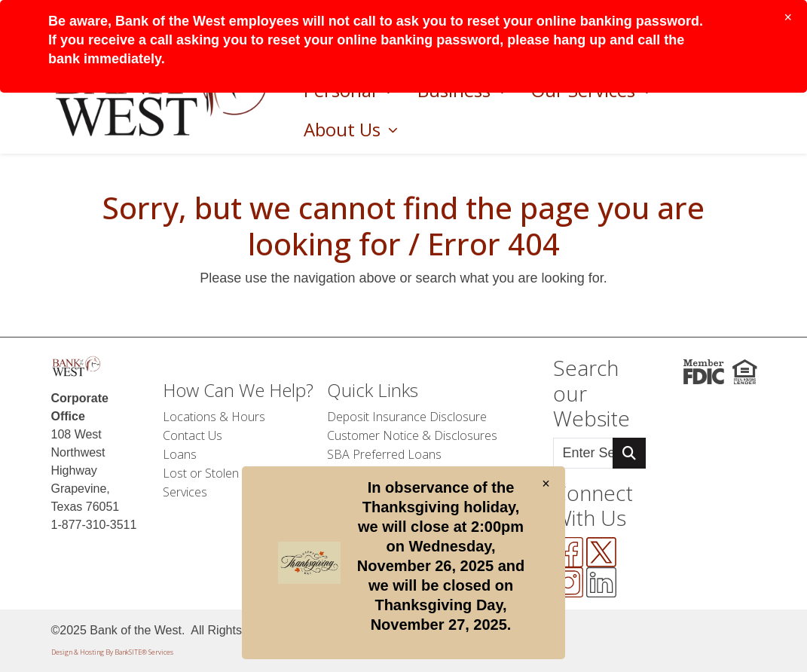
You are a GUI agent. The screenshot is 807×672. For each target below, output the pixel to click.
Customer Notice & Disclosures (412, 435)
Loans (180, 454)
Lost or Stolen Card (215, 473)
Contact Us (193, 435)
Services (185, 492)
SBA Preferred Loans (384, 454)
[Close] (788, 18)
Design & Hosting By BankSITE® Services (112, 652)
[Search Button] (629, 453)
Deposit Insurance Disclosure (407, 417)
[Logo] (77, 367)
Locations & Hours (214, 417)
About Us (344, 129)
